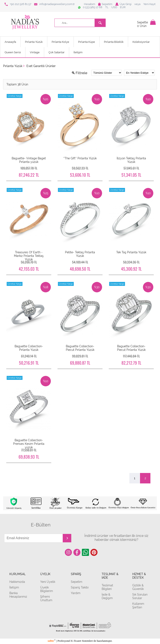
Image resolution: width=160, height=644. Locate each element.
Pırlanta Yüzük (34, 42)
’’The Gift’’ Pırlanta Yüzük (80, 158)
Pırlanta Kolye (60, 42)
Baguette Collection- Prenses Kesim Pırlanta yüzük (29, 444)
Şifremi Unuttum (46, 598)
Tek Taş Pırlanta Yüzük (131, 252)
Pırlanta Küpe (87, 42)
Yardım (76, 593)
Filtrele (80, 73)
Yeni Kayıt (149, 4)
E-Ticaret (76, 641)
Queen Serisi (13, 52)
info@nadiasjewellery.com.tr (54, 4)
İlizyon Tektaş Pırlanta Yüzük (131, 160)
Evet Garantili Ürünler (41, 66)
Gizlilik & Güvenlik (138, 587)
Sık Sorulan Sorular (140, 596)
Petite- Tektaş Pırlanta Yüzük (80, 254)
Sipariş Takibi (80, 587)
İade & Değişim (107, 596)
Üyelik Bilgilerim (47, 589)
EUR (123, 7)
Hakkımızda (17, 582)
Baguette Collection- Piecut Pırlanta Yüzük (80, 348)
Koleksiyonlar (141, 42)
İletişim (78, 52)
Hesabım (90, 4)
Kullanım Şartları (138, 605)
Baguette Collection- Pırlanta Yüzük (29, 348)
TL (107, 7)
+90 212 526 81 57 (18, 4)
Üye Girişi (123, 4)
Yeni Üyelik (48, 582)
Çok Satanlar (57, 52)
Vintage (35, 52)
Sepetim (105, 4)
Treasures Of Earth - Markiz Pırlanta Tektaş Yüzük (29, 256)
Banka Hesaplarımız (18, 595)
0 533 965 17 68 (90, 7)
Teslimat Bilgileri (107, 587)
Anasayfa (10, 42)
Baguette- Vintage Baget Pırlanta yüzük (29, 160)
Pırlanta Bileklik (114, 42)
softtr (52, 641)
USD (114, 7)
